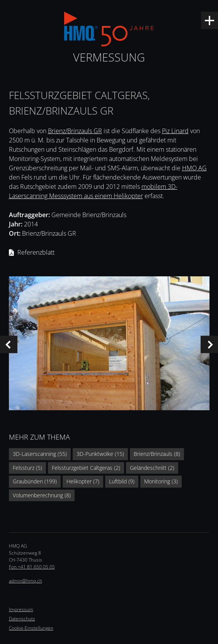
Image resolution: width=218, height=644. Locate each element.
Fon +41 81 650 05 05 (32, 567)
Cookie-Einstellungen (31, 628)
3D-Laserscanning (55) (40, 454)
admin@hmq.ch (26, 581)
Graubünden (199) (35, 481)
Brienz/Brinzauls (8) (157, 454)
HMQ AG (194, 168)
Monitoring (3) (161, 481)
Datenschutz (22, 619)
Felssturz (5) (27, 468)
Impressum (21, 609)
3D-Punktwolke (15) (100, 454)
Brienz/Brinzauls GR (75, 131)
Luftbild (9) (122, 481)
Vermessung (109, 57)
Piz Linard (175, 131)
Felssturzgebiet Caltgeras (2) (86, 468)
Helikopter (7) (83, 481)
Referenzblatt (36, 252)
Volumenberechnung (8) (42, 495)
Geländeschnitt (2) (152, 468)
